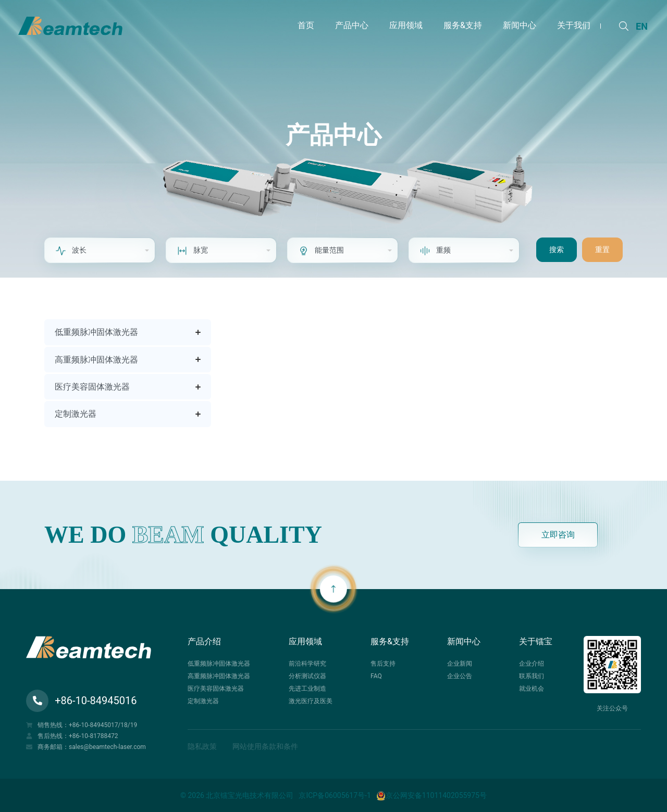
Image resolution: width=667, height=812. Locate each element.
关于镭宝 (536, 641)
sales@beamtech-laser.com (107, 747)
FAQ (376, 676)
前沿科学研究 (307, 664)
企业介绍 (532, 664)
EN (642, 26)
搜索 (557, 249)
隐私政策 (202, 746)
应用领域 (305, 641)
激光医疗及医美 (311, 701)
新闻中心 (464, 641)
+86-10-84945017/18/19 (103, 725)
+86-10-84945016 (81, 701)
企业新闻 (460, 664)
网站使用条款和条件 (265, 746)
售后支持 (383, 664)
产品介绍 (204, 641)
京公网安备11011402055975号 (431, 795)
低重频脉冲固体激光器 (96, 332)
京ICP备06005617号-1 (335, 795)
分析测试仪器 (307, 676)
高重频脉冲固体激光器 (96, 360)
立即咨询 (558, 535)
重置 (602, 249)
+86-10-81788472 (93, 736)
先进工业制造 (307, 689)
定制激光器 (76, 414)
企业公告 (460, 676)
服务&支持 (390, 641)
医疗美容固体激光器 (92, 387)
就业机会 (532, 689)
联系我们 (532, 676)
